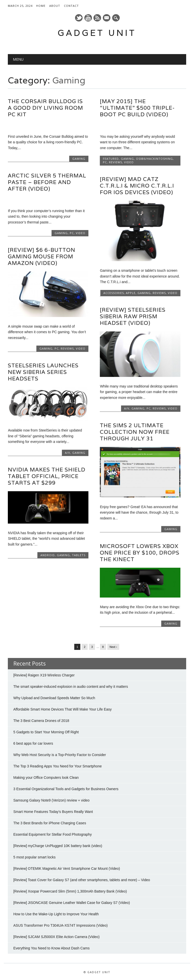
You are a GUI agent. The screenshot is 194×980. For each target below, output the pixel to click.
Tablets (79, 555)
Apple (131, 293)
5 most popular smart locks (34, 857)
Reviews (115, 162)
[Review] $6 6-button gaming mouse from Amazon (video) (42, 256)
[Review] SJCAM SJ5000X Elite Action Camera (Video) (56, 936)
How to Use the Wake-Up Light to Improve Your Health (56, 914)
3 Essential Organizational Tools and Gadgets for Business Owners (66, 788)
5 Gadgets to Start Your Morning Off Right (46, 732)
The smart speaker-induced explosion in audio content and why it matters (71, 686)
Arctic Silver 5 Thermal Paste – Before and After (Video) (47, 182)
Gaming (79, 159)
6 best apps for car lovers (33, 743)
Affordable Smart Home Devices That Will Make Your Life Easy (63, 709)
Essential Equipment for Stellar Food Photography (53, 834)
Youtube (88, 18)
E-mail (107, 18)
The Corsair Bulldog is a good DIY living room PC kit (45, 108)
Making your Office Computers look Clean (46, 777)
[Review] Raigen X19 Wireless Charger (44, 675)
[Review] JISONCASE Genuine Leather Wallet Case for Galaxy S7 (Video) (72, 902)
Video (129, 162)
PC (105, 162)
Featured (111, 159)
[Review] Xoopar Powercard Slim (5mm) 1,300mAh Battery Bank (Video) (70, 891)
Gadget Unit (97, 33)
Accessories (114, 293)
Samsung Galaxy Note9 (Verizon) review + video (52, 800)
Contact (71, 6)
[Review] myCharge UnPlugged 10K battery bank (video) (58, 845)
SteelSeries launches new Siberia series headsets (43, 372)
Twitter (79, 18)
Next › (113, 646)
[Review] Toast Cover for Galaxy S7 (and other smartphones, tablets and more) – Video (82, 879)
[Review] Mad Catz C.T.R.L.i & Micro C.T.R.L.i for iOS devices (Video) (137, 186)
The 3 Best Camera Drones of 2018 (41, 720)
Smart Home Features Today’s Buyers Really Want (53, 811)
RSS (97, 18)
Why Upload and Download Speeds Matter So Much (54, 697)
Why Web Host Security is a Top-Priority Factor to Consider (60, 754)
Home (41, 6)
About (55, 6)
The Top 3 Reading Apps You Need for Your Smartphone (58, 766)
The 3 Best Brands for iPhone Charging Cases (50, 823)
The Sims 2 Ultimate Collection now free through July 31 (135, 432)
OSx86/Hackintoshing (154, 159)
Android (48, 555)
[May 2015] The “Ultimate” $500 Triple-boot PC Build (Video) (137, 108)
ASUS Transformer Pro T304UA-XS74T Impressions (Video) (60, 925)
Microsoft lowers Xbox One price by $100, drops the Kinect (140, 553)
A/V (127, 408)
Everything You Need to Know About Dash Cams (52, 948)
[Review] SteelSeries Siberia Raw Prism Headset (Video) (133, 316)
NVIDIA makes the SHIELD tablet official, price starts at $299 (47, 476)
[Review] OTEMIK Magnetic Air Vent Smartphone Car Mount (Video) (67, 868)
